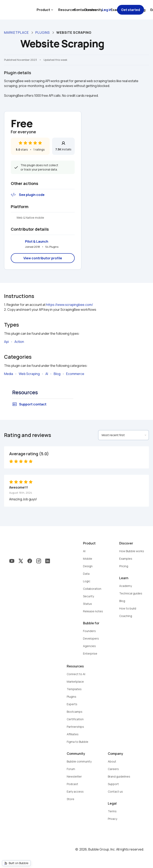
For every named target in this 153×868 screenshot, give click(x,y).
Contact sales (85, 10)
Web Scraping (29, 374)
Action (19, 342)
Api (6, 342)
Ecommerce (75, 374)
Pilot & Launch (37, 241)
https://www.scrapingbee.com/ (70, 305)
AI (47, 374)
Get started (131, 10)
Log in (107, 10)
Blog (57, 374)
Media (9, 374)
